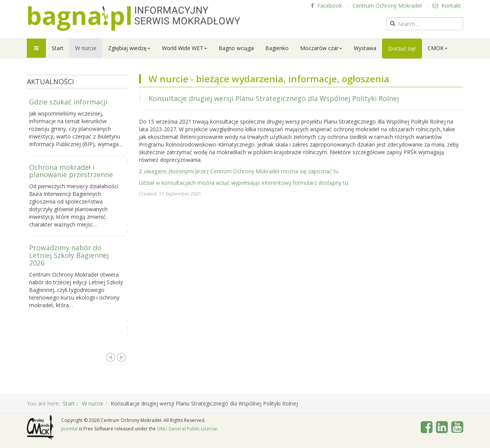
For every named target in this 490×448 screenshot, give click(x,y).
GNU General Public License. (188, 429)
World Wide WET (185, 48)
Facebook (326, 6)
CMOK (438, 48)
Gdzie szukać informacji (68, 102)
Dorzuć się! (402, 48)
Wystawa (365, 48)
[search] (425, 24)
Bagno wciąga (236, 48)
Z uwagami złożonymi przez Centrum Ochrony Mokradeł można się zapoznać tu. (239, 171)
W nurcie (86, 48)
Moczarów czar (321, 48)
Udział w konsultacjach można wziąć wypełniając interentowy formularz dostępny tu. (244, 183)
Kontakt (447, 6)
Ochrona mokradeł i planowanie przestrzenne (71, 171)
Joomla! (69, 429)
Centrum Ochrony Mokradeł (387, 6)
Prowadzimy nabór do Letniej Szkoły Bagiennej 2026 (69, 255)
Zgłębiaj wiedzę (129, 48)
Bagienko (277, 48)
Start (58, 48)
